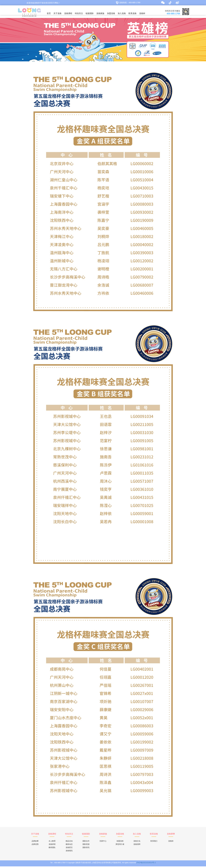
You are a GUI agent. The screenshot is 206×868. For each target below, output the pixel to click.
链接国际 (90, 13)
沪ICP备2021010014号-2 (146, 864)
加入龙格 (122, 13)
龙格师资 (52, 846)
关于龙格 (57, 13)
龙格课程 (68, 13)
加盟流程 (120, 843)
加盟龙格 (111, 13)
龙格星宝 (69, 849)
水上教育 (52, 843)
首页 (49, 13)
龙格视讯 (69, 852)
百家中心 (103, 843)
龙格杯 (142, 13)
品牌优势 (35, 846)
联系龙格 (132, 13)
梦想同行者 (120, 846)
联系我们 (154, 843)
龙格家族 (100, 13)
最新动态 (69, 846)
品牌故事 (35, 843)
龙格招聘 (137, 846)
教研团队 (52, 849)
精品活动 (69, 843)
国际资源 (86, 846)
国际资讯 (86, 849)
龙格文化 (137, 843)
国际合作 (86, 843)
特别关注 (79, 13)
